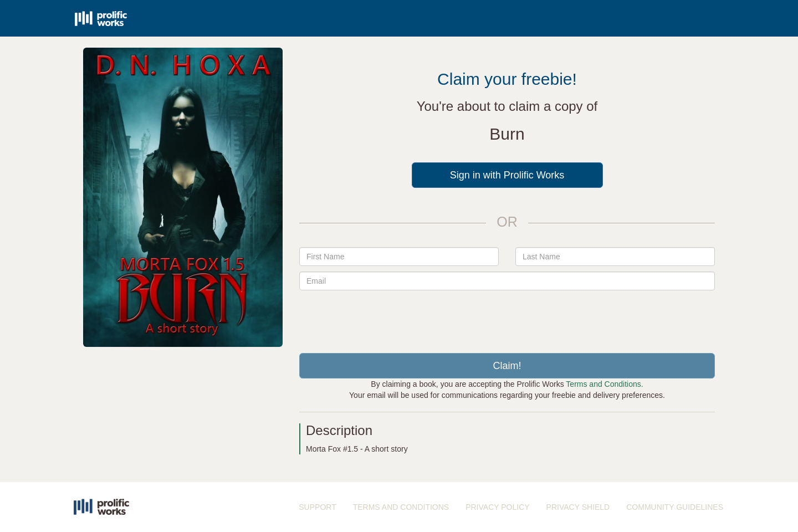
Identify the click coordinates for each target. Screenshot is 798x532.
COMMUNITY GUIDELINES (675, 507)
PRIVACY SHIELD (578, 507)
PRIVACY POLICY (497, 507)
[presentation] (507, 318)
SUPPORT (317, 507)
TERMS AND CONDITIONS (401, 507)
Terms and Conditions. (604, 384)
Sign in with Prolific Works (507, 175)
